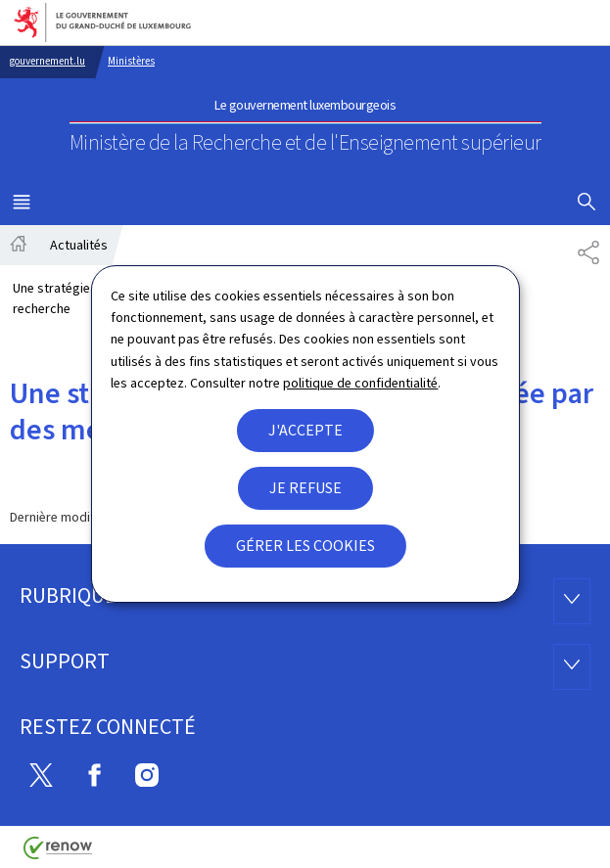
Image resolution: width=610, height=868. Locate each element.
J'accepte (305, 430)
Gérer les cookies (305, 546)
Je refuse (305, 488)
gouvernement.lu (47, 61)
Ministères (131, 61)
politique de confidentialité (360, 383)
